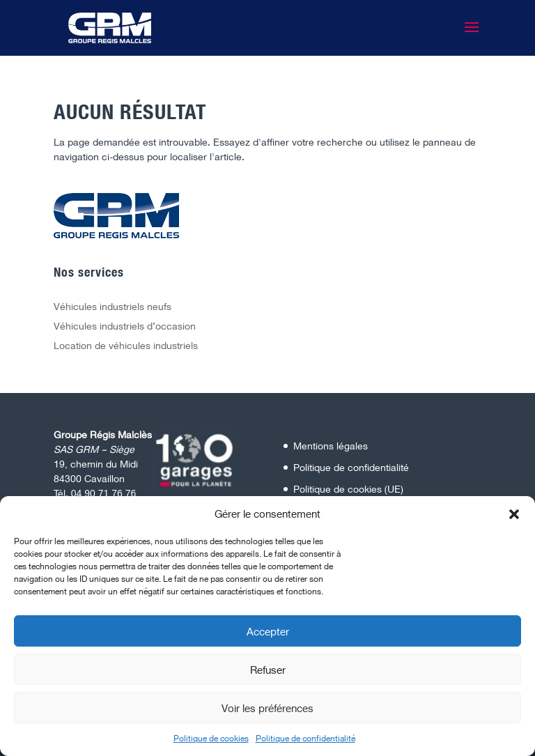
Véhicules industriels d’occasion (125, 326)
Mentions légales (331, 446)
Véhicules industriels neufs (113, 306)
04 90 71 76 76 (103, 493)
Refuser (268, 670)
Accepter (268, 631)
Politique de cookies (211, 738)
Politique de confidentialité (305, 738)
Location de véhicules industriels (126, 345)
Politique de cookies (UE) (348, 489)
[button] (514, 514)
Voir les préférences (267, 708)
